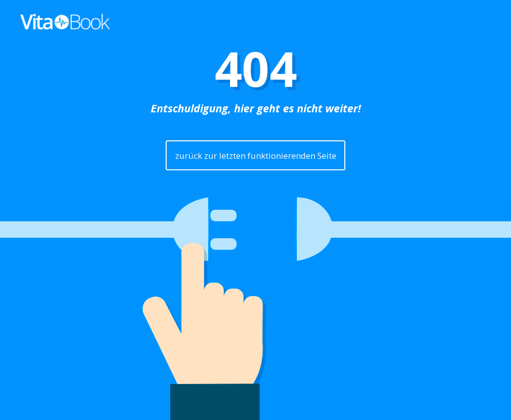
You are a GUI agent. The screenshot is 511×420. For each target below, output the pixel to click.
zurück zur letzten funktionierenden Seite (256, 156)
